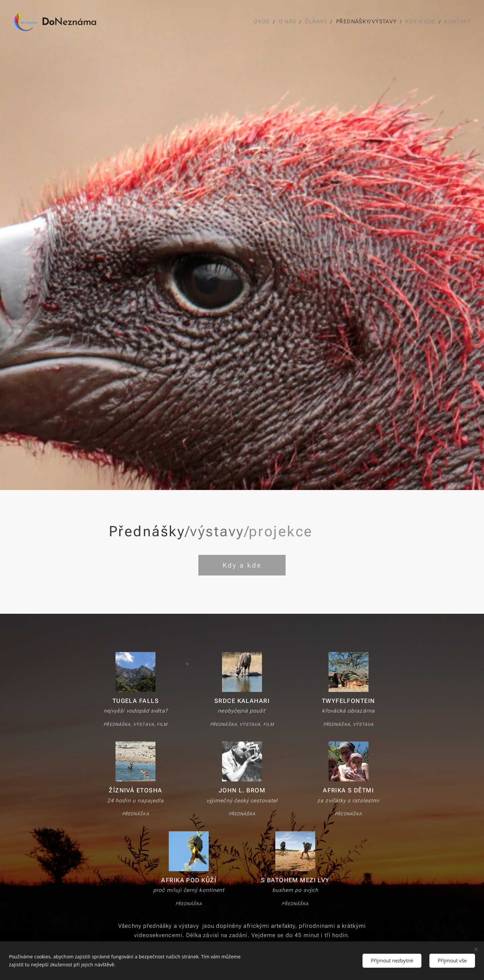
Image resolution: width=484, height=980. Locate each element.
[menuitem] (264, 22)
